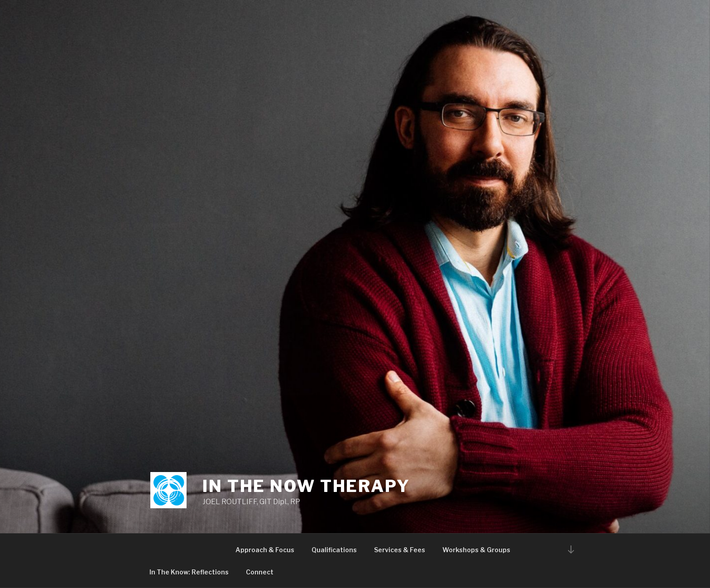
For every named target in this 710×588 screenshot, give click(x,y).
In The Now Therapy (306, 486)
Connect (260, 572)
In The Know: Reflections (189, 572)
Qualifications (334, 550)
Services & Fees (400, 550)
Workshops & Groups (476, 550)
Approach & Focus (265, 550)
